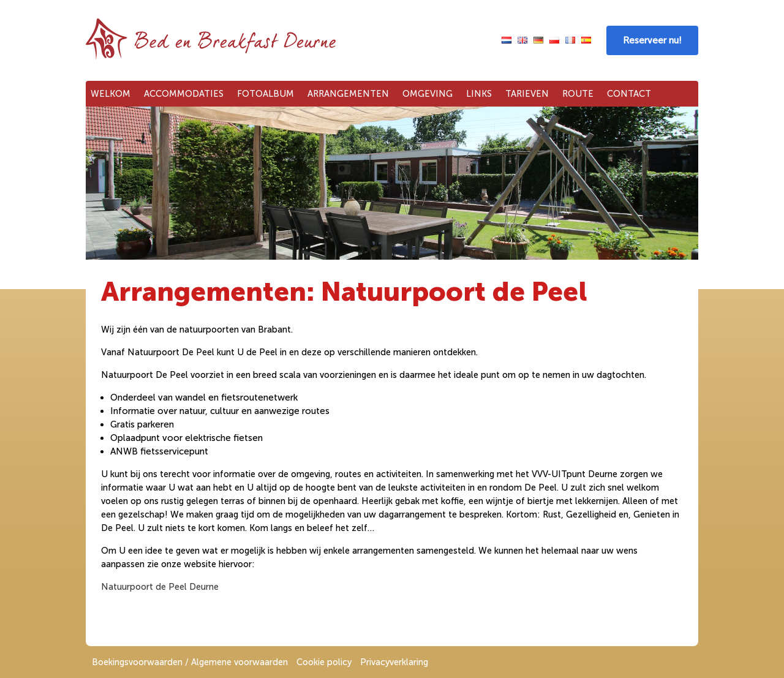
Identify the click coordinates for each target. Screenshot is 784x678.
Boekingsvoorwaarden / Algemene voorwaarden (190, 662)
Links (479, 94)
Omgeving (428, 94)
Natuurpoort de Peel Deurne (160, 587)
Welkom (111, 94)
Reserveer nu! (652, 40)
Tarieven (527, 94)
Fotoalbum (266, 94)
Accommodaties (184, 94)
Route (578, 94)
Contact (629, 94)
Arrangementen (348, 94)
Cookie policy (324, 662)
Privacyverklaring (394, 662)
